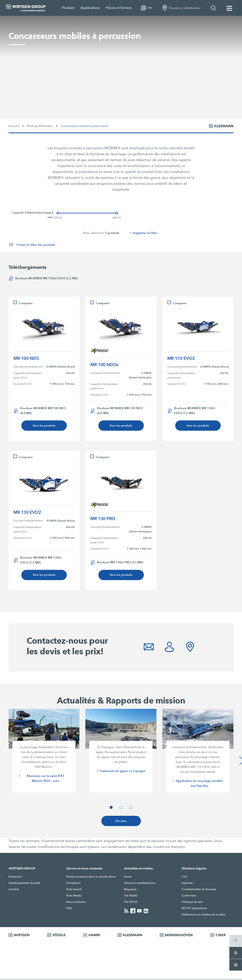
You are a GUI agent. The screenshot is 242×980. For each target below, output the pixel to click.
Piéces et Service (119, 8)
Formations (73, 884)
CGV (185, 878)
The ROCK (131, 903)
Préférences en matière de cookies (204, 916)
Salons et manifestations (140, 884)
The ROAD (131, 897)
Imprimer (187, 884)
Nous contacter (76, 903)
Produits (68, 8)
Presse (128, 878)
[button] (111, 809)
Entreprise (15, 878)
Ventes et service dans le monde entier (91, 878)
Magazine (130, 891)
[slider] (58, 213)
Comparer (26, 303)
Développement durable (24, 884)
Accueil (14, 126)
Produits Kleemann (40, 126)
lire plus (121, 822)
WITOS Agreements (194, 910)
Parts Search (74, 891)
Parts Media (74, 897)
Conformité (189, 897)
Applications (90, 8)
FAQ (69, 910)
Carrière (14, 891)
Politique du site (192, 903)
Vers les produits (44, 426)
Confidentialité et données (199, 891)
